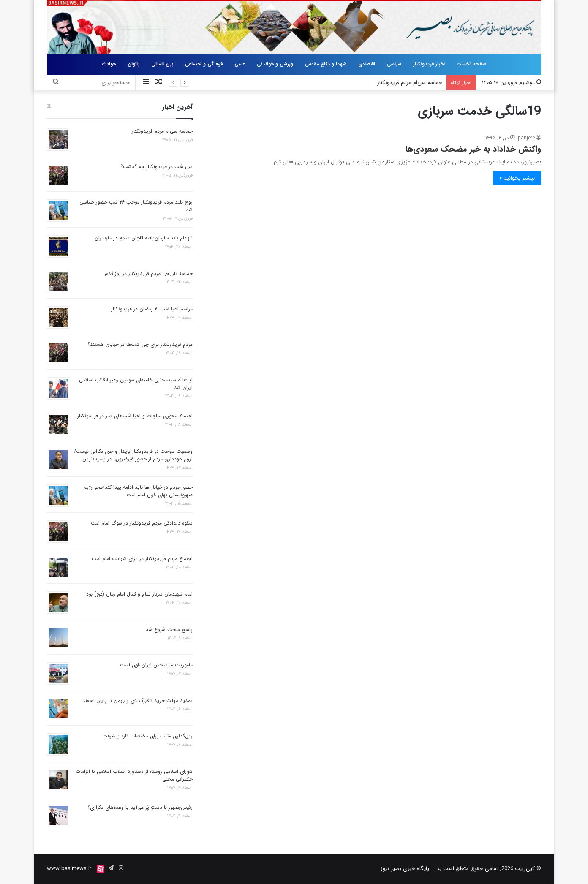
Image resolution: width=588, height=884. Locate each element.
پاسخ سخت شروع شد (169, 630)
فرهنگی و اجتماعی (204, 64)
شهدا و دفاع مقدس (326, 64)
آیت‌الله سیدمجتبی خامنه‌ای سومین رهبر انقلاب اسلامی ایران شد (136, 384)
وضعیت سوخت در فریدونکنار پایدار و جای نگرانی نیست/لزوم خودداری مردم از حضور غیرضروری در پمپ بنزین (133, 455)
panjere (526, 138)
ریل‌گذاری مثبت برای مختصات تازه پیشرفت (148, 736)
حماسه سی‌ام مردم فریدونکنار (410, 83)
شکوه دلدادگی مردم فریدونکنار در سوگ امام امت (142, 523)
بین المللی (162, 64)
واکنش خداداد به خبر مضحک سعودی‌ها (473, 149)
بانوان (133, 64)
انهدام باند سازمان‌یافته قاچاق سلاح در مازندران (144, 238)
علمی (240, 64)
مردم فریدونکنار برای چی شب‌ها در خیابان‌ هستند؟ (140, 344)
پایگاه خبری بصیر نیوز (405, 869)
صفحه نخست (471, 64)
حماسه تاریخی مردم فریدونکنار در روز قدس (147, 273)
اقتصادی (367, 64)
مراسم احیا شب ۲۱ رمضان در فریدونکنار (152, 309)
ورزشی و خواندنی (275, 64)
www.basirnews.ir (69, 869)
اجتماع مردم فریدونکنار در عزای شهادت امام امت (142, 559)
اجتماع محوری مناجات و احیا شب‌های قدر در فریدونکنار (135, 416)
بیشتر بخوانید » (517, 178)
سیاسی (394, 64)
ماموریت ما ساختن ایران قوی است (156, 665)
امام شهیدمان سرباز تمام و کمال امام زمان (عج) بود (139, 594)
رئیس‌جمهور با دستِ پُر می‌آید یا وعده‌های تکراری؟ (140, 807)
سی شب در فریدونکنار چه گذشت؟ (157, 167)
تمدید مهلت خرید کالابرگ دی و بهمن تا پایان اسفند (137, 700)
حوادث (109, 64)
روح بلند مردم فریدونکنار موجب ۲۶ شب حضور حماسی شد (136, 206)
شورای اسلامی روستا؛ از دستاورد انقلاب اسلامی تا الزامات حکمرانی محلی (134, 775)
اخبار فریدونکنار (429, 64)
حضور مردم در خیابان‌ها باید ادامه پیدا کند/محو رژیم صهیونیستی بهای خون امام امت (138, 491)
